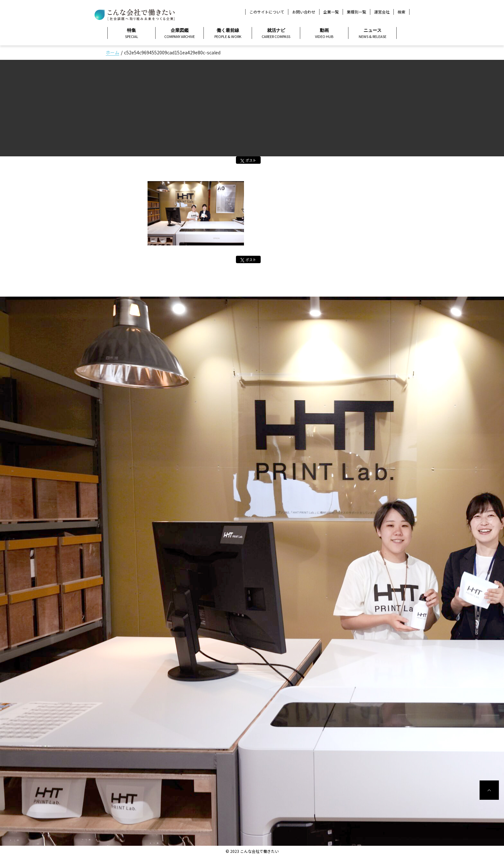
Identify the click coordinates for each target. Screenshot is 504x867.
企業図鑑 (180, 33)
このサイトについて (267, 12)
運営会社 (382, 12)
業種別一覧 (356, 12)
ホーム (113, 52)
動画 (324, 33)
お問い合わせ (304, 12)
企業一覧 (331, 12)
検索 (401, 12)
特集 (131, 33)
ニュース (372, 33)
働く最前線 (228, 33)
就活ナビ (276, 33)
